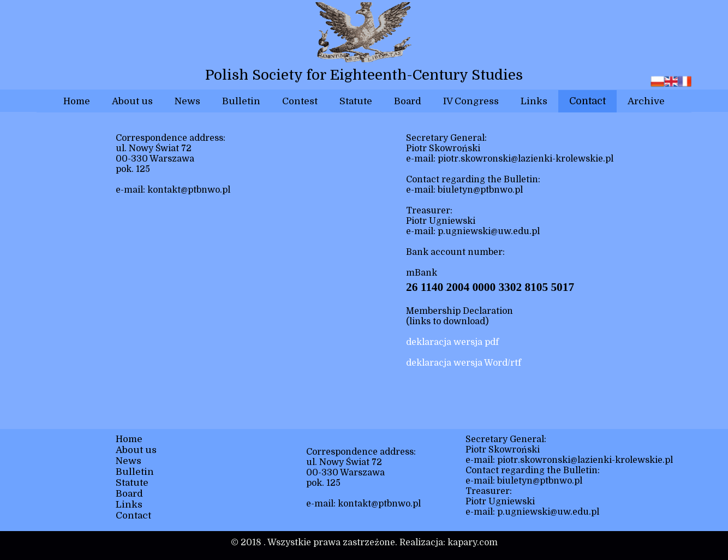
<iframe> (217, 317)
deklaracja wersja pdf (452, 342)
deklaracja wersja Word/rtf (464, 363)
